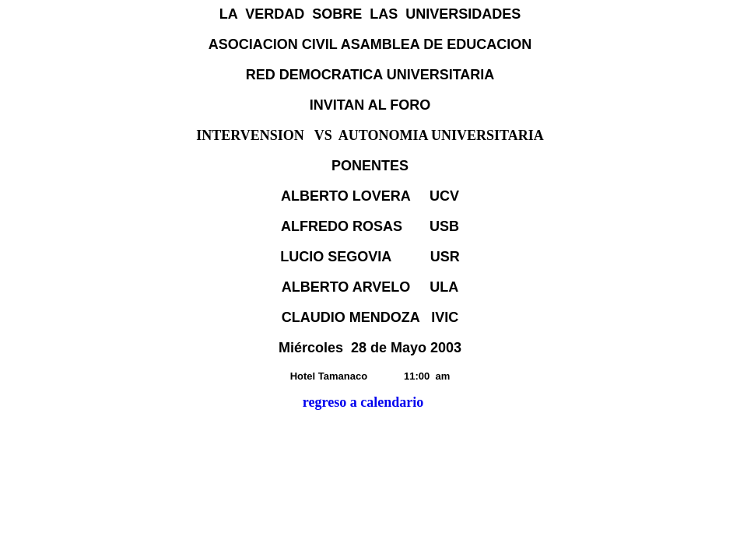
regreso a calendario (363, 402)
